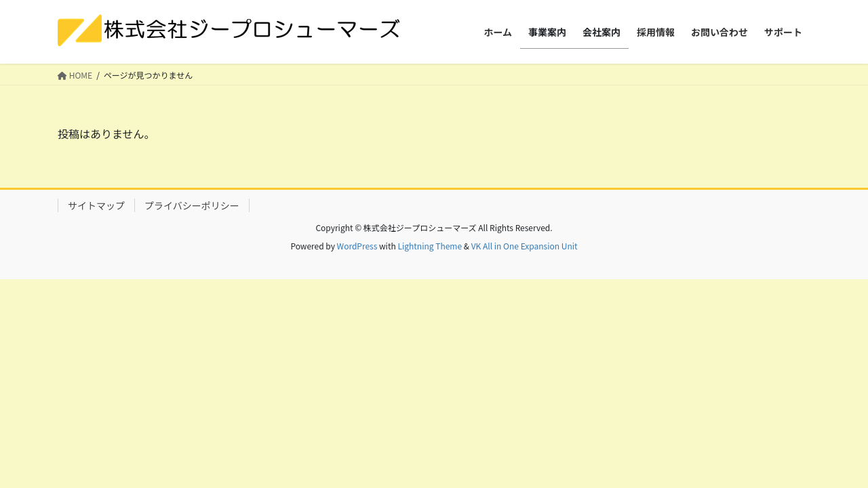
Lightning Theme (430, 246)
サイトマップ (96, 205)
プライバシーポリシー (192, 205)
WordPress (357, 246)
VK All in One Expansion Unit (525, 246)
